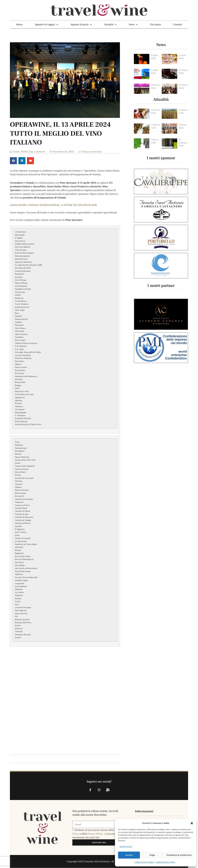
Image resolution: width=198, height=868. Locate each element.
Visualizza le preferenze (179, 855)
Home (19, 24)
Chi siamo (155, 24)
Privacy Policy (96, 834)
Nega (152, 855)
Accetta (129, 855)
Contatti (178, 24)
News (133, 24)
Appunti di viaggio (46, 24)
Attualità (110, 24)
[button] (192, 823)
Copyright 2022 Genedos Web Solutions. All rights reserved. (99, 862)
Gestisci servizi (126, 847)
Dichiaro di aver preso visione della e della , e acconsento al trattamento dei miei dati (97, 834)
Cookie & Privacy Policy (144, 862)
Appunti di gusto (81, 24)
